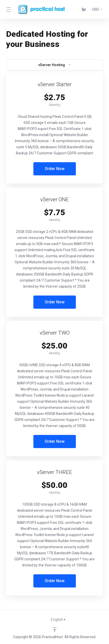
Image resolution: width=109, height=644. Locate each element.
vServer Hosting (55, 65)
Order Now (55, 169)
